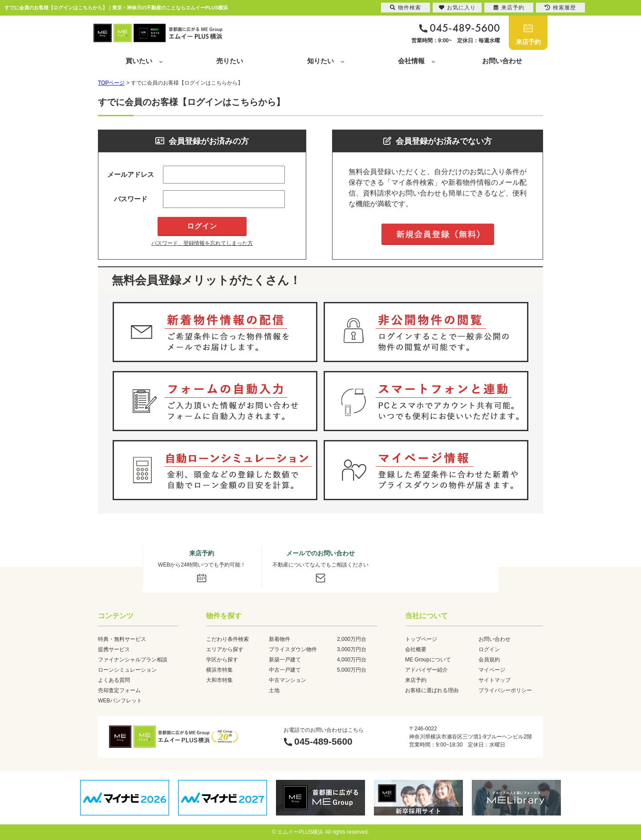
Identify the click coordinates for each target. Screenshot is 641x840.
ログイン (489, 649)
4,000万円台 (352, 660)
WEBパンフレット (120, 701)
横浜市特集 (219, 670)
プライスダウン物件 (293, 649)
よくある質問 (114, 680)
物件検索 (406, 8)
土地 (274, 690)
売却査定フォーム (119, 690)
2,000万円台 (352, 639)
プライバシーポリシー (505, 690)
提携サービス (114, 649)
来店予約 (528, 42)
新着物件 (280, 639)
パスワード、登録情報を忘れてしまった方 (202, 243)
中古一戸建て (285, 670)
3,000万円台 (352, 649)
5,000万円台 (352, 670)
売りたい (230, 61)
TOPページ (111, 83)
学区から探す (222, 660)
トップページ (421, 639)
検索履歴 (560, 8)
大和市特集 (219, 680)
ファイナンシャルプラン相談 (133, 660)
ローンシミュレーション (127, 670)
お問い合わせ (502, 61)
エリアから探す (225, 649)
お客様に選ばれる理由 (432, 690)
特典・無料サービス (122, 639)
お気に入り (457, 8)
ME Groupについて (428, 660)
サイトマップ (495, 680)
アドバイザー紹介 (426, 670)
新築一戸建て (285, 660)
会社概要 (416, 649)
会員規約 (489, 660)
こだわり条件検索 (227, 639)
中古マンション (288, 680)
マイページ (492, 670)
